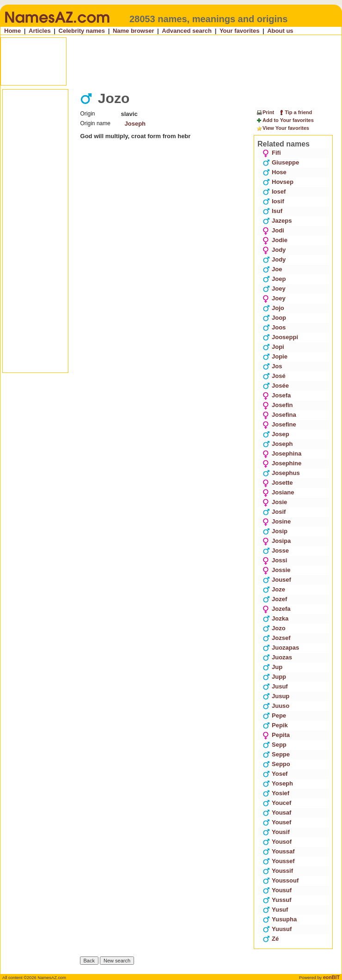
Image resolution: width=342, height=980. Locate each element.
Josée (276, 386)
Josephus (281, 473)
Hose (275, 172)
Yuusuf (277, 929)
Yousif (276, 832)
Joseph (135, 124)
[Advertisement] (172, 61)
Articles (40, 31)
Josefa (277, 395)
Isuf (272, 211)
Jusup (276, 696)
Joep (274, 279)
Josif (274, 512)
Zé (271, 939)
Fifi (272, 153)
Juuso (276, 706)
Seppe (276, 754)
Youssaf (279, 851)
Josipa (277, 541)
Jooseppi (280, 337)
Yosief (276, 793)
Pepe (274, 715)
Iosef (274, 192)
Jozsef (276, 638)
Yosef (275, 774)
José (274, 376)
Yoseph (278, 783)
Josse (276, 551)
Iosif (273, 201)
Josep (276, 434)
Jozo (274, 628)
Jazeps (277, 221)
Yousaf (277, 813)
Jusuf (275, 686)
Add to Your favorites (285, 121)
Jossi (275, 560)
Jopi (273, 347)
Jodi (273, 230)
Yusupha (280, 919)
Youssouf (281, 880)
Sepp (275, 745)
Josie (275, 502)
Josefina (279, 415)
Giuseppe (281, 162)
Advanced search (187, 31)
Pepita (276, 735)
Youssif (278, 871)
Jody (274, 250)
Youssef (279, 861)
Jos (272, 366)
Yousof (277, 842)
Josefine (279, 424)
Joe (272, 269)
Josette (278, 483)
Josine (277, 521)
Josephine (282, 463)
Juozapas (281, 648)
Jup (272, 667)
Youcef (277, 803)
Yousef (277, 822)
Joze (274, 589)
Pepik (275, 725)
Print (265, 112)
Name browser (134, 31)
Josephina (282, 453)
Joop (274, 318)
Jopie (275, 356)
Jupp (274, 677)
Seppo (276, 764)
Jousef (277, 580)
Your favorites (239, 31)
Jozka (275, 618)
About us (280, 31)
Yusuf (275, 910)
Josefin (278, 405)
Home (12, 31)
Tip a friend (295, 112)
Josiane (278, 492)
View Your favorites (283, 128)
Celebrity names (82, 31)
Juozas (277, 657)
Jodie (275, 240)
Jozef (275, 599)
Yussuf (277, 900)
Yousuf (277, 890)
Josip (275, 531)
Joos (274, 327)
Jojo (273, 308)
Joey (274, 289)
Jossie (276, 570)
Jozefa (276, 609)
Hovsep (278, 182)
